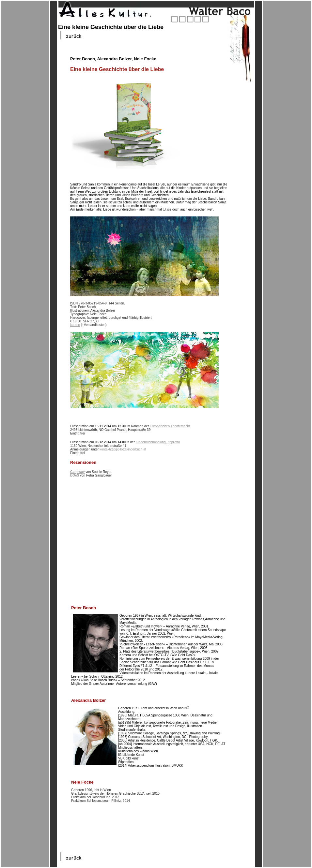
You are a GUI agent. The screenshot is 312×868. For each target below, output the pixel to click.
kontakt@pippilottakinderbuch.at (123, 449)
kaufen (75, 325)
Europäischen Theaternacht (170, 426)
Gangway (77, 472)
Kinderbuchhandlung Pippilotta (158, 442)
